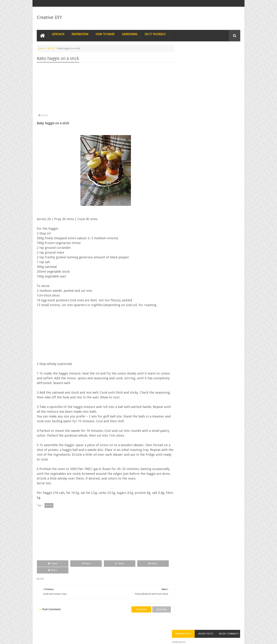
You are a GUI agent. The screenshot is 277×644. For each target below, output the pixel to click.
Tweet (50, 563)
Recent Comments (230, 55)
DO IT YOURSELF (155, 34)
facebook (138, 603)
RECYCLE (115, 628)
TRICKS (157, 628)
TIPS (144, 628)
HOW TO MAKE (105, 34)
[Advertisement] (104, 89)
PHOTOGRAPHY (63, 628)
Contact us (231, 628)
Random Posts (189, 55)
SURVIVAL (131, 628)
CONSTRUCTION (175, 628)
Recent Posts (210, 55)
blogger (158, 603)
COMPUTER (195, 628)
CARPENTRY (213, 628)
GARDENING (130, 34)
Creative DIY (49, 17)
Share (77, 563)
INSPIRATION (80, 34)
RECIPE (51, 48)
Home (42, 48)
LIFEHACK (58, 34)
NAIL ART (44, 628)
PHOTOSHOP (83, 628)
